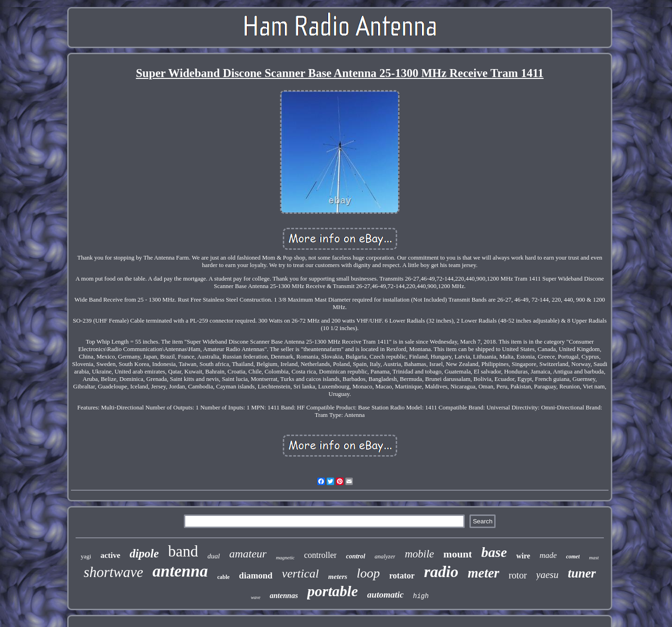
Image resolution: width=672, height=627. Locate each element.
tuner (582, 573)
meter (483, 573)
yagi (86, 556)
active (110, 555)
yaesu (547, 575)
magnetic (285, 557)
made (548, 555)
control (355, 556)
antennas (284, 595)
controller (320, 555)
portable (332, 591)
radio (441, 572)
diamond (256, 575)
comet (573, 557)
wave (255, 597)
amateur (248, 554)
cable (223, 577)
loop (368, 573)
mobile (419, 554)
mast (594, 557)
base (494, 552)
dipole (144, 553)
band (183, 551)
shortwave (113, 572)
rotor (518, 575)
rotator (402, 576)
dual (213, 556)
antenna (180, 571)
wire (523, 556)
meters (338, 577)
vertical (300, 574)
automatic (385, 595)
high (421, 596)
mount (458, 554)
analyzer (385, 556)
